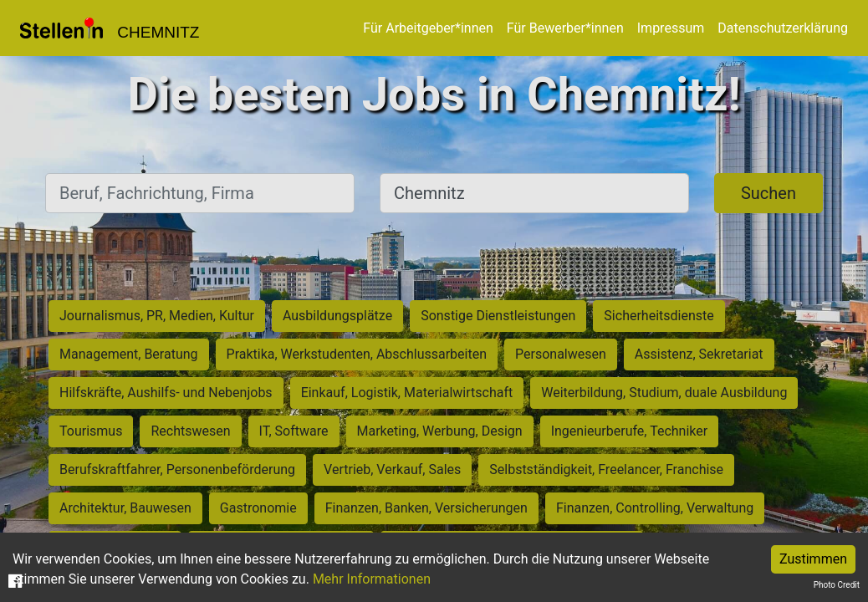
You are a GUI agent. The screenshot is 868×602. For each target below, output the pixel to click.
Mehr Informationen (372, 579)
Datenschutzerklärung (783, 28)
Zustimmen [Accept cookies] (813, 559)
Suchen (768, 193)
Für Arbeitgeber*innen (428, 28)
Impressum (671, 28)
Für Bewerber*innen (565, 28)
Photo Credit (837, 585)
